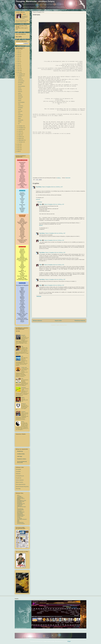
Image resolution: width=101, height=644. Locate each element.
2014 (18, 72)
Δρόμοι (19, 93)
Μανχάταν (23, 335)
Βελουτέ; (41, 225)
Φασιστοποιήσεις (21, 86)
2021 (18, 60)
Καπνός (20, 88)
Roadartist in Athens (22, 459)
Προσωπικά (68, 178)
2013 (18, 144)
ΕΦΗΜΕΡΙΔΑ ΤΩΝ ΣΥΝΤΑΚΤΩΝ (21, 504)
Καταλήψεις (20, 108)
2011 (18, 148)
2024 (18, 55)
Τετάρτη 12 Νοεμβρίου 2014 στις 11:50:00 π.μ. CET (52, 187)
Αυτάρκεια (23, 412)
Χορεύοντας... (21, 106)
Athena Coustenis (19, 482)
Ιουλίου (20, 131)
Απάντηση (38, 199)
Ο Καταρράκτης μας (20, 476)
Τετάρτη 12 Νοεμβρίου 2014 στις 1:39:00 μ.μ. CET (54, 204)
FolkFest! (20, 117)
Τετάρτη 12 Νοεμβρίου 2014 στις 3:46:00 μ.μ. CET (55, 279)
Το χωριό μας (19, 478)
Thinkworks (18, 474)
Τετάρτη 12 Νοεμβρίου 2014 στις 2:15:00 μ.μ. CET (54, 240)
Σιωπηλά (20, 84)
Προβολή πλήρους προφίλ (21, 22)
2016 (18, 69)
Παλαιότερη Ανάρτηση (80, 321)
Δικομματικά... (21, 120)
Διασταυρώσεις (21, 81)
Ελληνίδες (20, 95)
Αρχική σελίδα (58, 321)
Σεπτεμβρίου (21, 128)
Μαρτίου (20, 138)
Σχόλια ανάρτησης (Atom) (62, 325)
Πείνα (19, 113)
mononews (19, 511)
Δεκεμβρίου (21, 74)
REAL (18, 521)
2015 (18, 71)
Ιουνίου (20, 133)
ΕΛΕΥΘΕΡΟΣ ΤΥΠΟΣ (22, 501)
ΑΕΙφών (20, 122)
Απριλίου (20, 137)
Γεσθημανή (23, 404)
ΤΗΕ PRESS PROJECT (22, 519)
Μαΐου (20, 135)
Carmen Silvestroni (20, 480)
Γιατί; (22, 379)
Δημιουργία (20, 97)
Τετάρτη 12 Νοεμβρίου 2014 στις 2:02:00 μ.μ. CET (55, 233)
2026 (18, 51)
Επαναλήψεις (21, 83)
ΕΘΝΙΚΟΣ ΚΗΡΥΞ (21, 498)
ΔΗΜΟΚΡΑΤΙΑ (20, 497)
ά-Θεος (23, 422)
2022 (18, 58)
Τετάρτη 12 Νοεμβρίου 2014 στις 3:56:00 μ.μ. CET (54, 285)
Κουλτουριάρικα (21, 102)
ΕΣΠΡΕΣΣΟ (20, 503)
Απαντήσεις (40, 202)
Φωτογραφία (18, 469)
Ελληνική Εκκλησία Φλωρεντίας (22, 487)
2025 (18, 53)
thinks (41, 204)
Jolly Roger (20, 456)
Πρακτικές (20, 92)
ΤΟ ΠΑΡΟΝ (20, 518)
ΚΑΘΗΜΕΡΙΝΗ (20, 509)
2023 (18, 56)
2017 (18, 67)
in (17, 508)
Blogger (69, 641)
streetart (20, 99)
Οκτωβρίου (21, 126)
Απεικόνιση (20, 115)
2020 (18, 62)
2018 (18, 65)
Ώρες (22, 346)
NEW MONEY (20, 513)
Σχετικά (20, 109)
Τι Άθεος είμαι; (24, 367)
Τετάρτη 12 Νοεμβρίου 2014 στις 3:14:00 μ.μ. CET (54, 265)
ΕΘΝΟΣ (19, 499)
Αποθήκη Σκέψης (21, 454)
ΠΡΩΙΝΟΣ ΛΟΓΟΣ (21, 515)
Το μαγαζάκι (18, 471)
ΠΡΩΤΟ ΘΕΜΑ (20, 516)
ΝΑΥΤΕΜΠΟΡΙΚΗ (21, 512)
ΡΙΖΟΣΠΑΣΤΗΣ (20, 522)
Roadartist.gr (20, 451)
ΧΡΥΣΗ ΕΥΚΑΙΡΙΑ (21, 524)
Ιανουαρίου (21, 142)
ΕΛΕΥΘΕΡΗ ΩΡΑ (21, 502)
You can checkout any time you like (22, 462)
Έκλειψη (20, 77)
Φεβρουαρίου (21, 140)
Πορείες (20, 100)
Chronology (18, 489)
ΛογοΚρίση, (24, 387)
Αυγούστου (21, 129)
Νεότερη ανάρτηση (37, 321)
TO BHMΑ (19, 496)
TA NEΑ (19, 517)
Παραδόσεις (21, 79)
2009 (18, 151)
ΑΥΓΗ (18, 495)
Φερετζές (20, 90)
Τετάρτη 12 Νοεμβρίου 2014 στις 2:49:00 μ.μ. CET (55, 253)
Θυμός (19, 118)
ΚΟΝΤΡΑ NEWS (20, 510)
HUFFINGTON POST (22, 507)
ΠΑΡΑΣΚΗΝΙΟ (20, 514)
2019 (18, 63)
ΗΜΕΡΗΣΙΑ (19, 506)
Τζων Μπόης (39, 187)
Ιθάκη (19, 104)
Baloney (23, 397)
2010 (18, 150)
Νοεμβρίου (21, 76)
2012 (18, 146)
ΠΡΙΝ (18, 520)
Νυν (19, 124)
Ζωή (22, 356)
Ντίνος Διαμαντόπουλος (21, 484)
